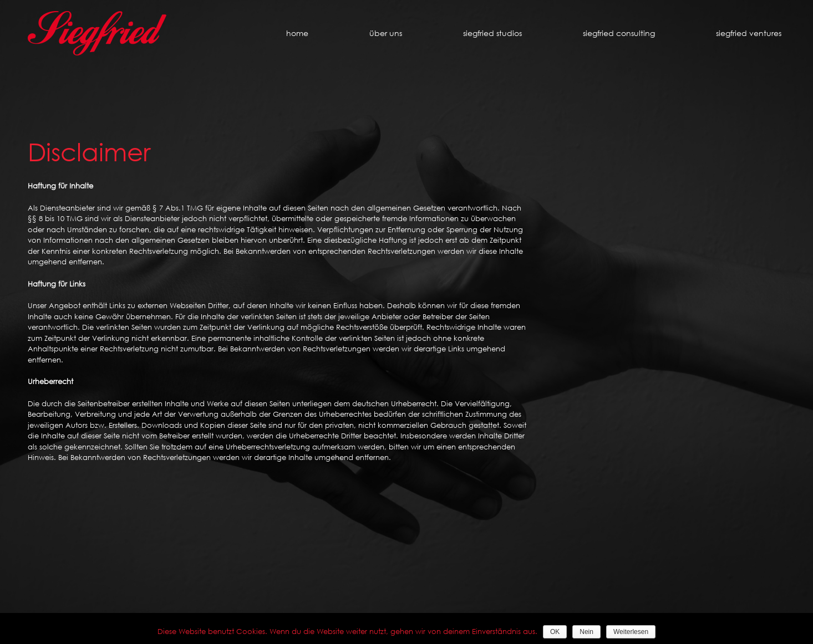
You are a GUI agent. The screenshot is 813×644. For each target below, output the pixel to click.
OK (555, 632)
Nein (586, 632)
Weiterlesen (631, 632)
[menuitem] (318, 33)
